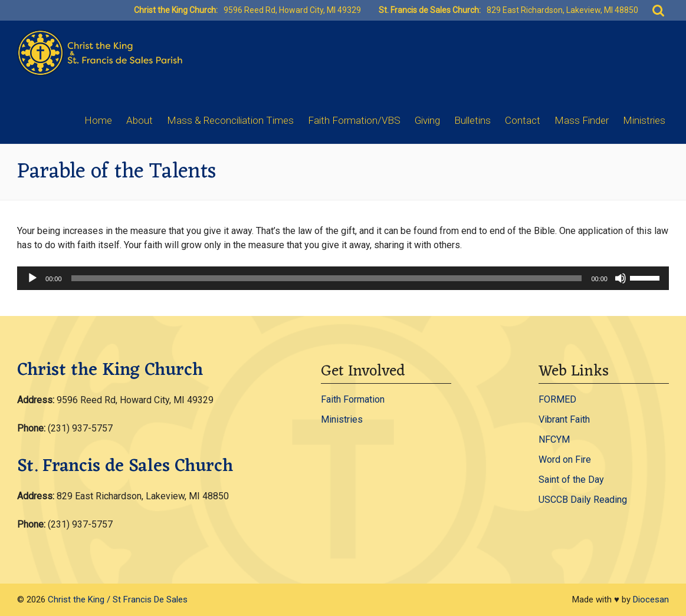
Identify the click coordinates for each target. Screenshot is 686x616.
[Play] (32, 278)
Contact (523, 120)
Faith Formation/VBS (354, 120)
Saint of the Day (571, 480)
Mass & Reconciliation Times (230, 120)
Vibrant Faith (564, 419)
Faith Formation (353, 399)
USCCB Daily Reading (583, 500)
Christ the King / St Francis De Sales (118, 599)
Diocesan (651, 599)
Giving (427, 120)
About (140, 120)
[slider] (327, 278)
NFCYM (554, 439)
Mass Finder (582, 120)
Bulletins (472, 120)
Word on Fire (565, 459)
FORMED (557, 399)
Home (98, 120)
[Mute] (621, 278)
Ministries (644, 120)
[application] (343, 278)
